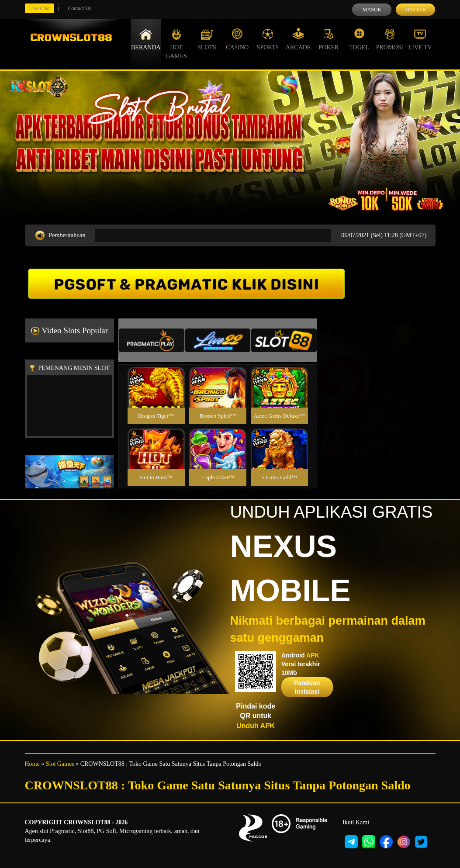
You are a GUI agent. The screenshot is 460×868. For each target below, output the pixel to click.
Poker (329, 39)
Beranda (146, 39)
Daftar (416, 10)
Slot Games (60, 764)
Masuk (372, 10)
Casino (237, 39)
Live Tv (420, 39)
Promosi (390, 39)
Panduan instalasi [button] (307, 687)
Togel (359, 39)
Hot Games (176, 44)
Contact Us (80, 8)
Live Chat (40, 8)
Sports (268, 39)
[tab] (152, 340)
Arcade (298, 39)
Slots (207, 39)
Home (32, 764)
